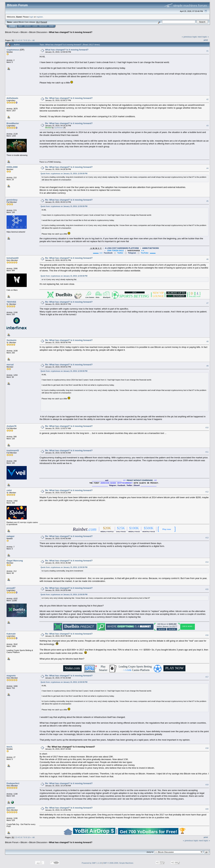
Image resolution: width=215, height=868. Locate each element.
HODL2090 (12, 167)
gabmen (11, 808)
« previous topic (189, 37)
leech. (10, 747)
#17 (207, 677)
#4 (207, 168)
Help (20, 26)
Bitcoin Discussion (38, 32)
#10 (207, 428)
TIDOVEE (11, 302)
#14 (207, 562)
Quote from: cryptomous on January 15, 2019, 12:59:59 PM (64, 174)
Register (43, 26)
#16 (207, 635)
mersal (10, 365)
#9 (207, 366)
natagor (11, 536)
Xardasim (12, 340)
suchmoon (59, 128)
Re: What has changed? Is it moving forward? (69, 98)
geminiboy (12, 200)
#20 (207, 809)
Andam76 (12, 426)
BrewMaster (13, 123)
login (31, 17)
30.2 (38, 22)
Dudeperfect (13, 783)
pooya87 (11, 588)
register (39, 17)
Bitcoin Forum (12, 32)
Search (28, 26)
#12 (207, 492)
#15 (207, 589)
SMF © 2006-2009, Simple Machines (118, 863)
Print (206, 40)
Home (13, 26)
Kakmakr (11, 634)
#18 (207, 748)
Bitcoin (24, 32)
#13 (207, 538)
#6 (207, 259)
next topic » (203, 37)
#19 (207, 785)
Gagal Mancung (15, 561)
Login (35, 26)
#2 (207, 99)
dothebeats (12, 98)
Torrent (44, 22)
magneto (11, 676)
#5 (207, 201)
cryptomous (13, 50)
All (34, 40)
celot (9, 490)
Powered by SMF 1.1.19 (92, 863)
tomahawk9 (13, 258)
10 (29, 40)
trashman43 (13, 450)
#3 (207, 126)
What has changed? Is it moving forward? (71, 32)
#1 (207, 51)
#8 (207, 341)
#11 (207, 452)
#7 (207, 303)
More (51, 26)
